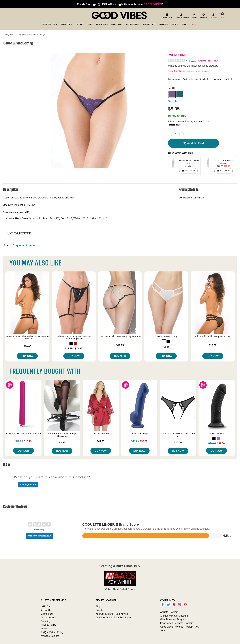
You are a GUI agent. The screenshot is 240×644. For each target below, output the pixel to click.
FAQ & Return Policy (52, 632)
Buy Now (27, 356)
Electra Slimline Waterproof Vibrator (23, 434)
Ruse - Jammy (217, 434)
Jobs (163, 630)
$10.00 (27, 346)
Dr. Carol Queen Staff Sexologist (113, 617)
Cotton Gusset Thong (166, 336)
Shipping (46, 621)
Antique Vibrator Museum (174, 616)
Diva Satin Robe (101, 434)
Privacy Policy (49, 625)
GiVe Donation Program (173, 619)
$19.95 (120, 345)
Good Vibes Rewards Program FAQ (180, 627)
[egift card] (167, 16)
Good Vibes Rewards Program (177, 623)
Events (99, 610)
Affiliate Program (169, 612)
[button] (172, 94)
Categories (9, 34)
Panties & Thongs (37, 34)
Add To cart (193, 143)
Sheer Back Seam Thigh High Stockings (62, 435)
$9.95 (166, 347)
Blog (98, 606)
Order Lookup (48, 617)
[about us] (203, 16)
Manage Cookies (50, 636)
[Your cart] (222, 16)
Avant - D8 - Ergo (139, 434)
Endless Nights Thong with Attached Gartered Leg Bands (74, 338)
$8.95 (62, 442)
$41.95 (101, 441)
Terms (44, 629)
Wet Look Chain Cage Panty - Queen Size (120, 336)
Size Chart (174, 101)
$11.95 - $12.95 (74, 348)
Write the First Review (208, 61)
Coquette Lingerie (24, 245)
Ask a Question (175, 71)
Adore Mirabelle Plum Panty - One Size (178, 435)
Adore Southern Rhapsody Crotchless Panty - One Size (27, 338)
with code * (120, 4)
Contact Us (47, 614)
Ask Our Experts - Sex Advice (112, 614)
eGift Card (46, 606)
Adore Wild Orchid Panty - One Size (213, 336)
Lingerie (21, 34)
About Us (46, 610)
